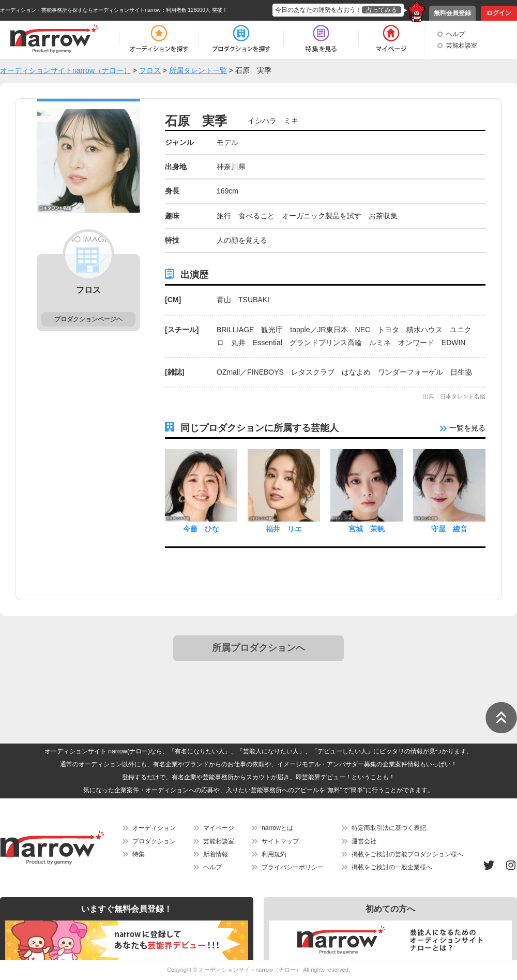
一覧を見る (463, 428)
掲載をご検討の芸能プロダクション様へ (407, 854)
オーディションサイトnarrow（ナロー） (250, 970)
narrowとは (277, 828)
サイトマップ (280, 841)
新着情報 (216, 854)
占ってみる (382, 10)
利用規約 (274, 854)
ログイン (499, 13)
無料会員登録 (452, 13)
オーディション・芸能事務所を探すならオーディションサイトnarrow (80, 10)
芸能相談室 (462, 46)
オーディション (154, 828)
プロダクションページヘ (88, 319)
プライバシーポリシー (293, 867)
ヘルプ (455, 34)
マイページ (219, 828)
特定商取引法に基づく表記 (389, 828)
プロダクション (154, 841)
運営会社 (364, 841)
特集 (139, 854)
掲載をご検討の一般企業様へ (392, 867)
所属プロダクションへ (258, 648)
